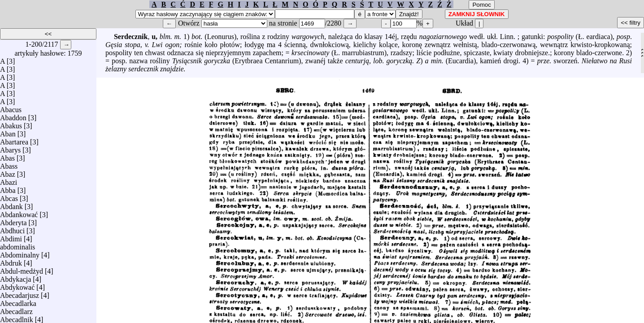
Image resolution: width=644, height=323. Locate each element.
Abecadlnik (17, 317)
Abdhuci (12, 229)
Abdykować (17, 285)
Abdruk (11, 261)
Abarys (10, 148)
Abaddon (13, 116)
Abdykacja (15, 277)
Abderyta (13, 220)
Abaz (8, 172)
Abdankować (19, 212)
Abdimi (11, 237)
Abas (7, 156)
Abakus (11, 124)
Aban (8, 132)
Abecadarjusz (20, 293)
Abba (8, 188)
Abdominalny (20, 253)
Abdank (11, 204)
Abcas (9, 196)
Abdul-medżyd (22, 269)
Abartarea (14, 140)
